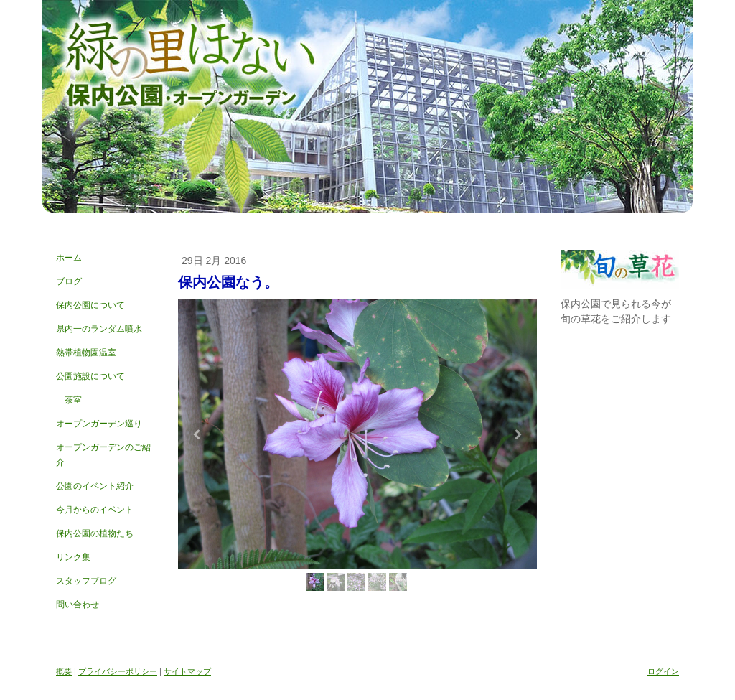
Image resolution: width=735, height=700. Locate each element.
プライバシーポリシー (118, 671)
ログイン (663, 671)
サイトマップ (187, 671)
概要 (64, 671)
